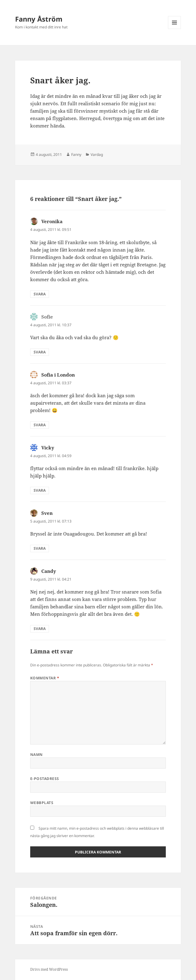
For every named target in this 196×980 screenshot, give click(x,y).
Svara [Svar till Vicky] (40, 490)
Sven (47, 513)
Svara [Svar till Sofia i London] (40, 425)
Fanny (76, 154)
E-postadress (45, 779)
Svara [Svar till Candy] (40, 629)
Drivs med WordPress (49, 969)
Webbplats (42, 803)
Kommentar (45, 678)
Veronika (52, 221)
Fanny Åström (39, 19)
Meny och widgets (175, 29)
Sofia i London (58, 375)
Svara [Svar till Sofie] (40, 352)
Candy (49, 571)
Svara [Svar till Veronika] (40, 294)
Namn (37, 755)
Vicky (48, 448)
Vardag (97, 154)
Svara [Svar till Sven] (40, 548)
